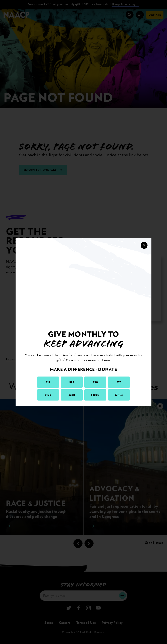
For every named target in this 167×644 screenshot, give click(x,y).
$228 (72, 395)
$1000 (95, 395)
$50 (95, 382)
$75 (119, 382)
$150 (48, 395)
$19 (48, 382)
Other (119, 395)
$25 (72, 382)
